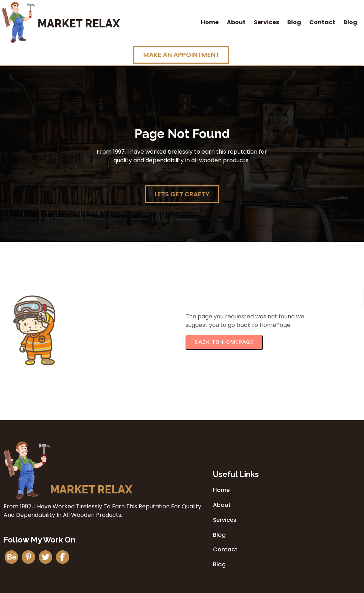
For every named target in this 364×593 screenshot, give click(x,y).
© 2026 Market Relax (182, 585)
